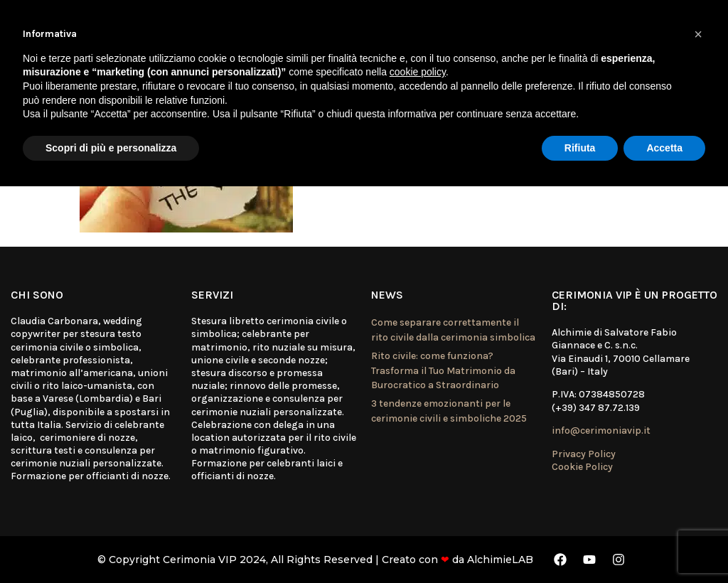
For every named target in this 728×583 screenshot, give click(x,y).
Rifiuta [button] (580, 148)
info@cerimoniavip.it (601, 430)
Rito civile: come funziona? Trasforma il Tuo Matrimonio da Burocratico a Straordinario (443, 371)
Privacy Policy (584, 454)
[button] (698, 34)
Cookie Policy (582, 467)
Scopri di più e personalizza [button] (111, 148)
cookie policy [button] (418, 72)
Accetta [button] (664, 148)
